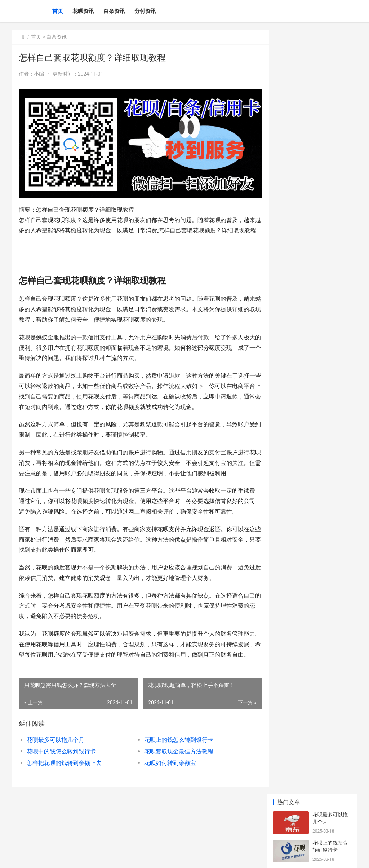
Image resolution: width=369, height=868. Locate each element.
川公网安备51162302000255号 (176, 856)
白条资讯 (114, 11)
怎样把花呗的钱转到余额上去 (64, 801)
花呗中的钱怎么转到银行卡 (61, 789)
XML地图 (216, 856)
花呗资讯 (83, 11)
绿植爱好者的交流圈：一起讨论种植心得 (330, 278)
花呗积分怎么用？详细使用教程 (330, 306)
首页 (58, 11)
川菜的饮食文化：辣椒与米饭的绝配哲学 (330, 250)
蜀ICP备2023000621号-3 (115, 856)
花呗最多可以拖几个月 (55, 778)
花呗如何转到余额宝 (165, 801)
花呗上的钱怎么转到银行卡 (174, 778)
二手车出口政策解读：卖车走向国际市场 (330, 334)
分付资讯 (145, 11)
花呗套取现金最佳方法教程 (174, 789)
